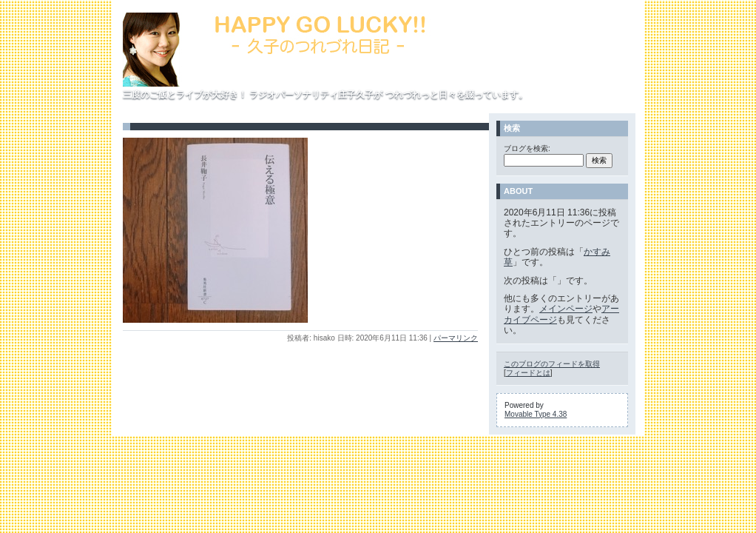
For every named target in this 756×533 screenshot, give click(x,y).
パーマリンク (456, 338)
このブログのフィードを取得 (552, 364)
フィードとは (528, 373)
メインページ (566, 309)
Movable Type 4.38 (536, 414)
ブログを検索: (527, 148)
